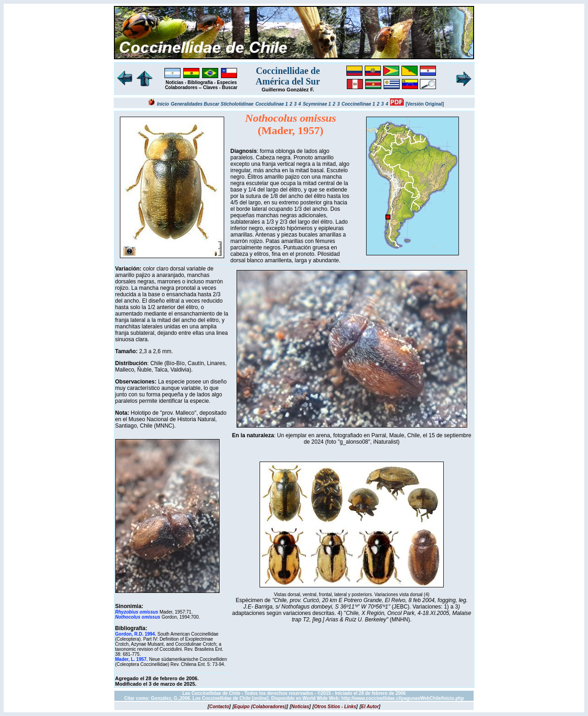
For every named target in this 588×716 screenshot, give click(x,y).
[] (219, 707)
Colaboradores (181, 87)
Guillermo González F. (288, 90)
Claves (210, 87)
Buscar (230, 87)
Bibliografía (200, 82)
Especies (227, 82)
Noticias (175, 82)
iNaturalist (385, 442)
